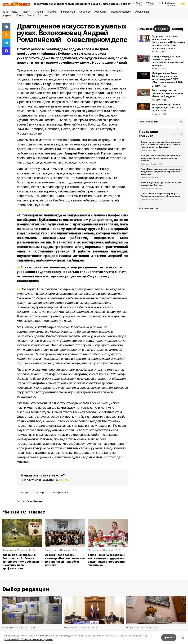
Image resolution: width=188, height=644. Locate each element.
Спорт (20, 15)
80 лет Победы (10, 12)
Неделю (162, 29)
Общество (85, 12)
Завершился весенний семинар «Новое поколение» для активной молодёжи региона (65, 560)
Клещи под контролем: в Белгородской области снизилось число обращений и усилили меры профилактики (22, 562)
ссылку (64, 480)
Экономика (100, 12)
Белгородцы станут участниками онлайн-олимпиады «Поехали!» (161, 184)
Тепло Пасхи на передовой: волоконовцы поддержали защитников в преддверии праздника (107, 560)
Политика (43, 15)
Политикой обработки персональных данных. (29, 639)
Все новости (146, 208)
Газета (30, 15)
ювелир (24, 492)
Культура (51, 12)
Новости (27, 12)
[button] (174, 134)
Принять (169, 637)
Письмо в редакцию (120, 12)
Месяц (178, 29)
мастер (40, 492)
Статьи (39, 12)
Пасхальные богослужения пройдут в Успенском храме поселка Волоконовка (160, 195)
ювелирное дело (60, 492)
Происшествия (68, 12)
